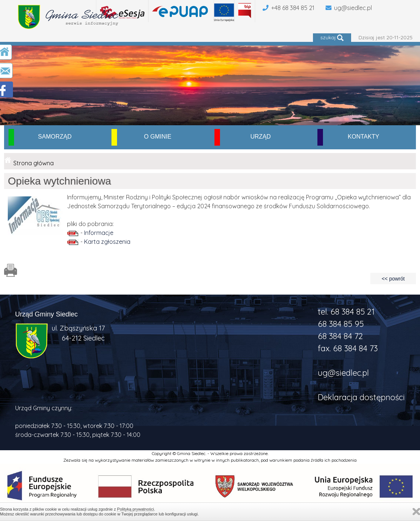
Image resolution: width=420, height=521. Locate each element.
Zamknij (416, 512)
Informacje (99, 233)
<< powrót (393, 279)
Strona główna (34, 163)
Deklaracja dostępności (361, 397)
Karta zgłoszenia (107, 242)
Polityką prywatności (136, 509)
